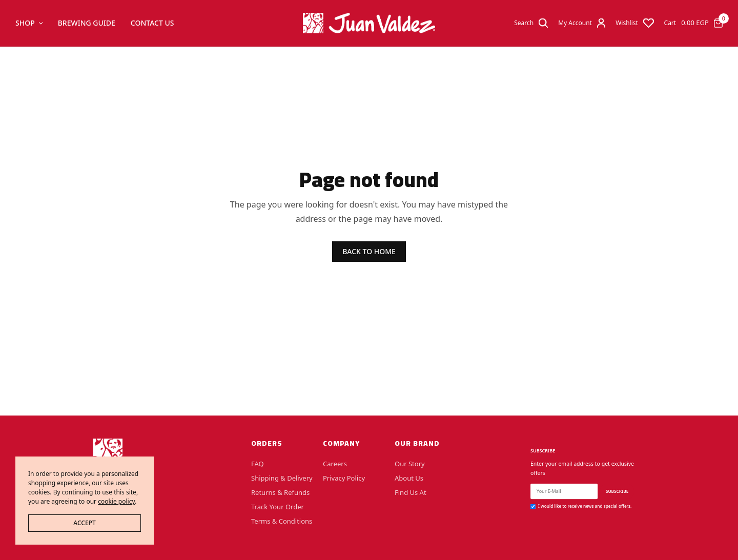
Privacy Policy (344, 478)
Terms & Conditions (282, 521)
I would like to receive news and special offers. (585, 506)
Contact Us (152, 23)
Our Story (410, 464)
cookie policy (116, 501)
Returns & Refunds (280, 492)
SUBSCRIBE (617, 491)
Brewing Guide (87, 23)
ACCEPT (84, 523)
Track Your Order (278, 507)
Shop (25, 23)
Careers (335, 464)
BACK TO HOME (369, 251)
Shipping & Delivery (282, 478)
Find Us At (411, 492)
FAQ (258, 464)
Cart (670, 23)
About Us (409, 478)
